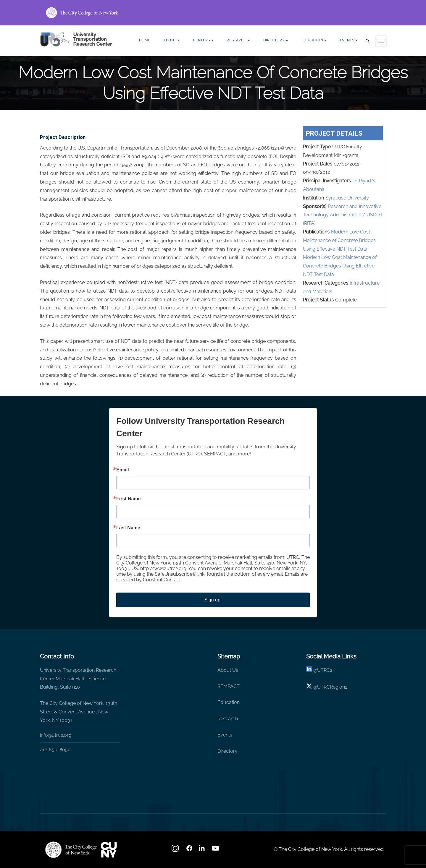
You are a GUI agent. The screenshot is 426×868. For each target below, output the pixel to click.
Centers (204, 41)
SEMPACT (229, 686)
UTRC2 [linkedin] (325, 670)
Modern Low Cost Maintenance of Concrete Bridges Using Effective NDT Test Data (339, 240)
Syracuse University (347, 198)
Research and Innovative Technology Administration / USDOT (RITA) (343, 215)
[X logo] (309, 687)
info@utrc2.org (56, 735)
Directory (276, 41)
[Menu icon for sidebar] (381, 41)
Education (314, 41)
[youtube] (216, 850)
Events (349, 41)
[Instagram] (176, 850)
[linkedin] (309, 670)
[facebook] (189, 850)
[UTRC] (71, 850)
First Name (129, 499)
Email (123, 470)
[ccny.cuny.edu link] (213, 13)
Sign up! (213, 600)
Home (145, 40)
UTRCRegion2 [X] (332, 687)
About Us (228, 670)
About (172, 41)
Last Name (128, 528)
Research (238, 41)
